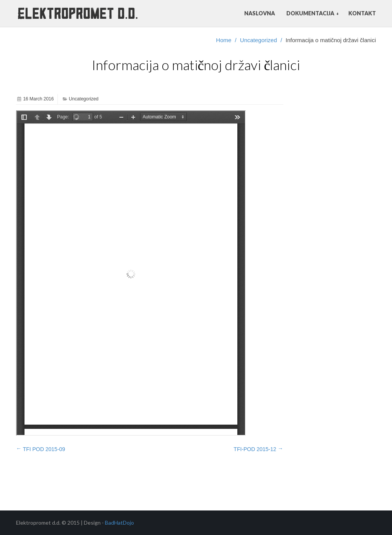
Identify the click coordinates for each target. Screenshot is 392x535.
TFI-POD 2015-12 (258, 449)
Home (224, 40)
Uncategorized (259, 40)
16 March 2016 (38, 99)
